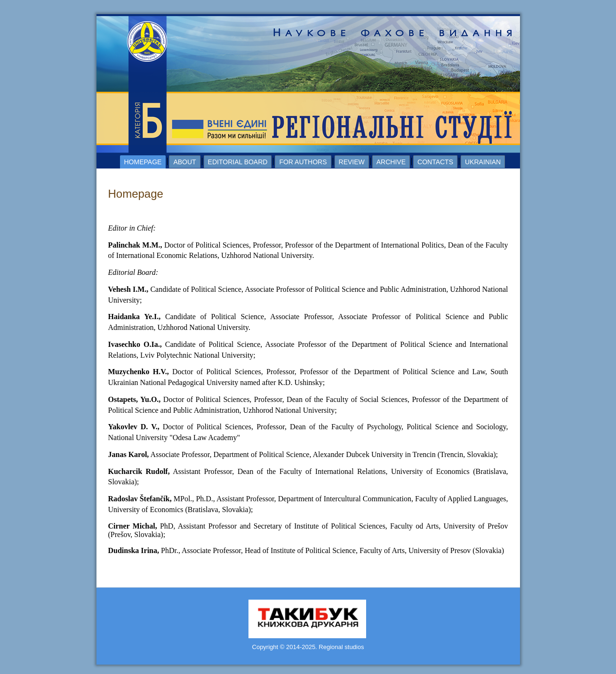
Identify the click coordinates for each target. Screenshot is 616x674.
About (184, 162)
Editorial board (238, 162)
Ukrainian (483, 162)
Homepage (143, 162)
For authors (303, 162)
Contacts (435, 162)
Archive (391, 162)
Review (352, 162)
